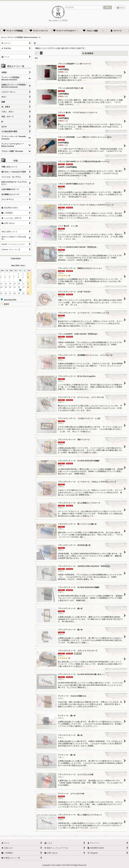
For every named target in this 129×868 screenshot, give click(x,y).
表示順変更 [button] (88, 53)
